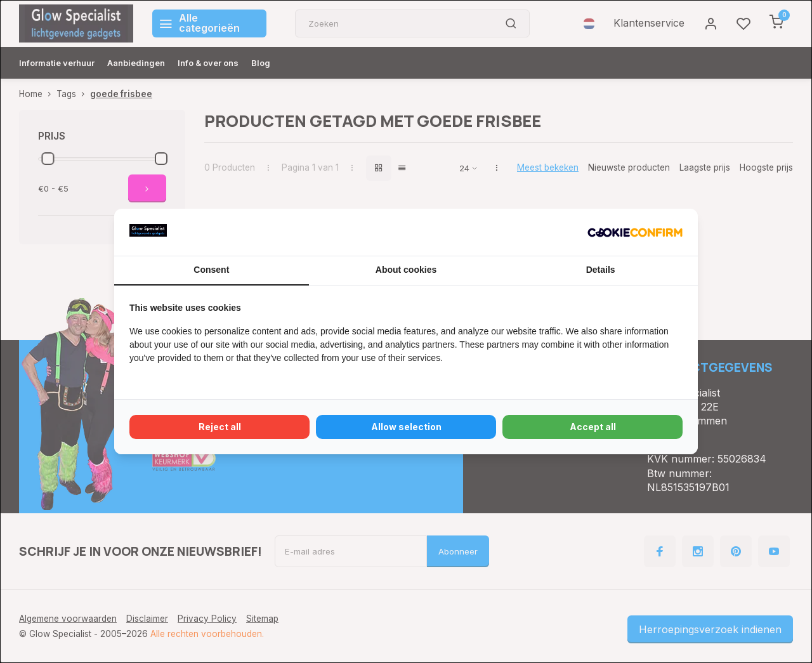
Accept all (593, 427)
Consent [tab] (211, 270)
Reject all (220, 427)
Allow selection (406, 427)
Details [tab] (601, 270)
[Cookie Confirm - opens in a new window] (635, 232)
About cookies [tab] (406, 270)
